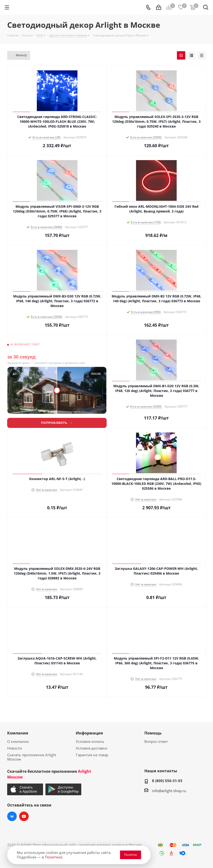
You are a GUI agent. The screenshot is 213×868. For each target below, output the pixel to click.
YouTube (24, 816)
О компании (18, 741)
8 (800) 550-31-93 (167, 781)
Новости (15, 748)
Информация (89, 733)
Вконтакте (12, 816)
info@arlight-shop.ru (169, 791)
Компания (18, 733)
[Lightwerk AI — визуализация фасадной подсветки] (57, 381)
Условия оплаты (90, 741)
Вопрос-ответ (156, 741)
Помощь (153, 733)
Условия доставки (92, 748)
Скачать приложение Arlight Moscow (32, 757)
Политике (54, 857)
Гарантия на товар (92, 755)
